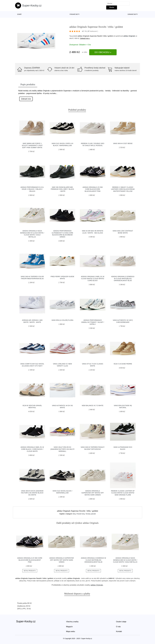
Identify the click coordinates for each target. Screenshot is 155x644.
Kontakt (119, 631)
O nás (118, 627)
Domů (19, 14)
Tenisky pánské (91, 514)
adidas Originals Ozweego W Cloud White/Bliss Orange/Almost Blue (123, 279)
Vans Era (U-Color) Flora (62, 320)
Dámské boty (133, 14)
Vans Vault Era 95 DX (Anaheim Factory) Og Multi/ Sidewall (62, 449)
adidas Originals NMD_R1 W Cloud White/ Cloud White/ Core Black (93, 279)
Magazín (69, 627)
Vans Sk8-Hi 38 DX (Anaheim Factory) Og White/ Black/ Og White (32, 493)
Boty (74, 514)
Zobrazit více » (85, 38)
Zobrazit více (26, 99)
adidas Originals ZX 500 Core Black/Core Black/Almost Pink (93, 189)
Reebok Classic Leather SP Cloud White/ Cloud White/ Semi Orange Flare (123, 493)
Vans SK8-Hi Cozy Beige (123, 143)
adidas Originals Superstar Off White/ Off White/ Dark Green (93, 493)
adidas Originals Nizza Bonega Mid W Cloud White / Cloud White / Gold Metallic (125, 560)
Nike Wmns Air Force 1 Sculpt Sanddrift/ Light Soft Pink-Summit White (32, 145)
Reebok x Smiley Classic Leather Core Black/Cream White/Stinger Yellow (123, 189)
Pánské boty (75, 14)
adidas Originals (129, 36)
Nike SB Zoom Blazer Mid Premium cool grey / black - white (62, 189)
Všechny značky (72, 622)
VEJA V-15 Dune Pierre (123, 364)
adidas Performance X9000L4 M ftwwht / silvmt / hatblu (93, 322)
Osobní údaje (121, 622)
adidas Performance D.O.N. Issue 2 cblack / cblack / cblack (32, 189)
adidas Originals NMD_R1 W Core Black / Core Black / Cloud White (32, 449)
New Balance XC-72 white (93, 406)
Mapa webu (71, 631)
